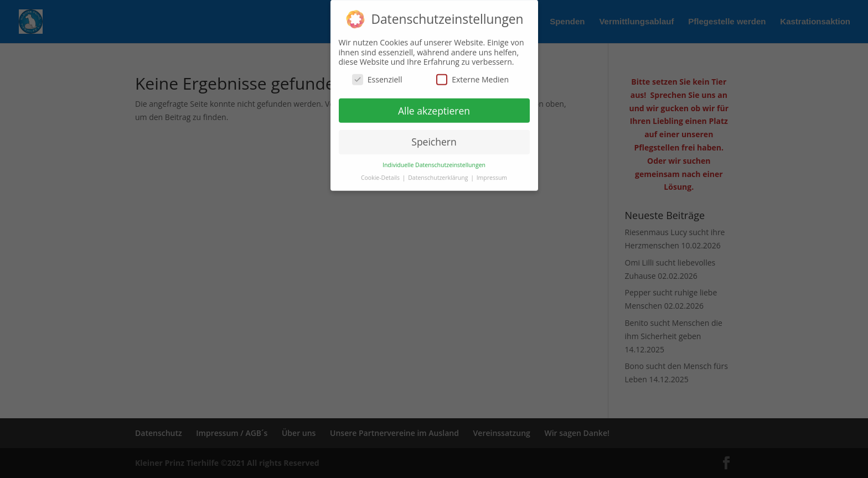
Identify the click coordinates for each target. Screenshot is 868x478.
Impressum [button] (492, 173)
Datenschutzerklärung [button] (439, 173)
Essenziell (377, 74)
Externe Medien (472, 74)
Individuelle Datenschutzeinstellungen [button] (434, 160)
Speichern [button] (434, 137)
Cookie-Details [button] (381, 173)
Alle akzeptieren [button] (434, 106)
